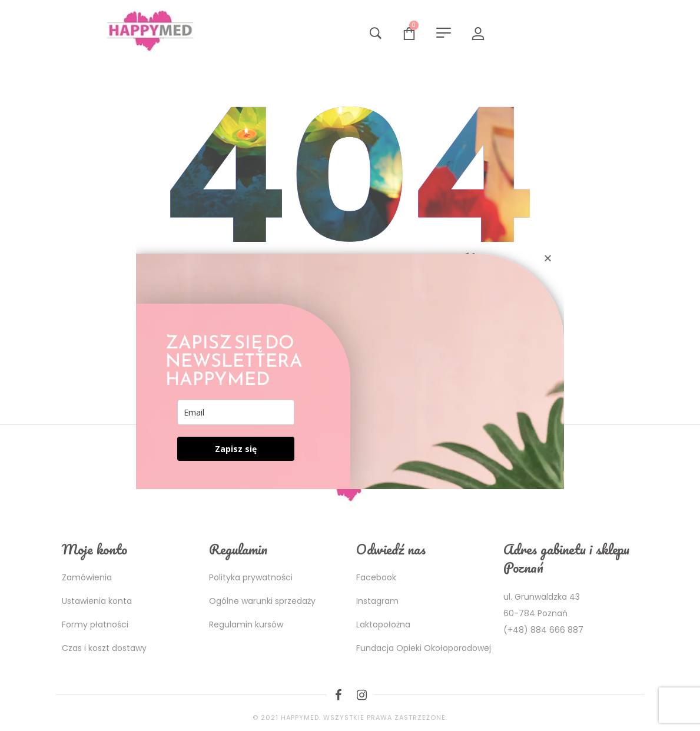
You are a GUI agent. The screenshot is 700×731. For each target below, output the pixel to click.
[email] (236, 412)
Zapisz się (236, 449)
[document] (350, 365)
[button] (548, 258)
